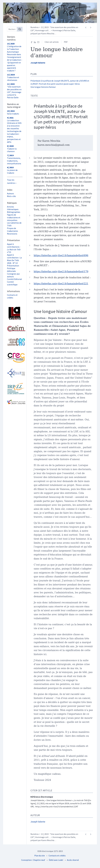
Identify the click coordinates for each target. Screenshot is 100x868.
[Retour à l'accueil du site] (50, 13)
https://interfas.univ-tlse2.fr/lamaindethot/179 (61, 271)
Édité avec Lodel (56, 860)
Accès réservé (73, 860)
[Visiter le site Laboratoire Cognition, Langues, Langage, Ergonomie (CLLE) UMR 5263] (15, 373)
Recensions (12, 234)
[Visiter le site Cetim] (15, 329)
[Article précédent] (86, 28)
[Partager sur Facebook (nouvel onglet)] (32, 42)
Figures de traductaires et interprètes (14, 217)
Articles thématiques (13, 208)
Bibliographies (14, 212)
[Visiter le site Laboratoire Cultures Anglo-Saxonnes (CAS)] (15, 342)
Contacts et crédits (12, 296)
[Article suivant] (91, 28)
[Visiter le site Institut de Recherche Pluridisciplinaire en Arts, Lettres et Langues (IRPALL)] (15, 389)
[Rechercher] (20, 29)
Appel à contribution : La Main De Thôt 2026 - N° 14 (14, 259)
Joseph (38, 63)
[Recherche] (12, 29)
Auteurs (10, 193)
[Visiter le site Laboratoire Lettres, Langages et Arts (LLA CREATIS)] (15, 313)
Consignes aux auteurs (13, 275)
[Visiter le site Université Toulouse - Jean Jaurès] (15, 402)
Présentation (13, 266)
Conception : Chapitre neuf (33, 860)
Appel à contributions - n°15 (14, 248)
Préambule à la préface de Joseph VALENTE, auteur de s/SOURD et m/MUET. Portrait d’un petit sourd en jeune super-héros (61, 117)
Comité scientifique (12, 283)
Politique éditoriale (11, 270)
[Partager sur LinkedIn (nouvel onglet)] (35, 42)
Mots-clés (11, 196)
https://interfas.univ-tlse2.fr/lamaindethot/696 (61, 255)
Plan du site (40, 856)
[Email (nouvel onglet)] (38, 42)
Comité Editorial (14, 279)
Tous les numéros (11, 181)
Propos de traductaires (12, 230)
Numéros (35, 27)
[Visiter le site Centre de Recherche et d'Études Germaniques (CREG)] (15, 358)
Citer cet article (52, 42)
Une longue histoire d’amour (43, 87)
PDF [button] (66, 42)
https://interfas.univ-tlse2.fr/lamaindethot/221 (61, 284)
